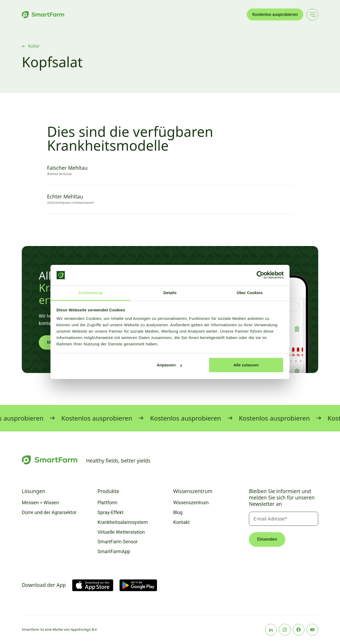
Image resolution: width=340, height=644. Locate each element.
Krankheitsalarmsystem (123, 522)
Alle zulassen (246, 365)
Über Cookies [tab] (250, 293)
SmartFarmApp (114, 551)
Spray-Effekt (110, 512)
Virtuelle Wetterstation (121, 532)
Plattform (107, 503)
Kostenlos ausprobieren (275, 14)
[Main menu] (312, 15)
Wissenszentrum (191, 503)
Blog (178, 512)
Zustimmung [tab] (90, 293)
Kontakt (181, 522)
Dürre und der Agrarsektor (49, 512)
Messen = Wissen (40, 503)
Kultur (34, 46)
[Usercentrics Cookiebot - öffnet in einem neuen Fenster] (260, 275)
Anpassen (169, 365)
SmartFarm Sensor (118, 542)
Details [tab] (170, 293)
